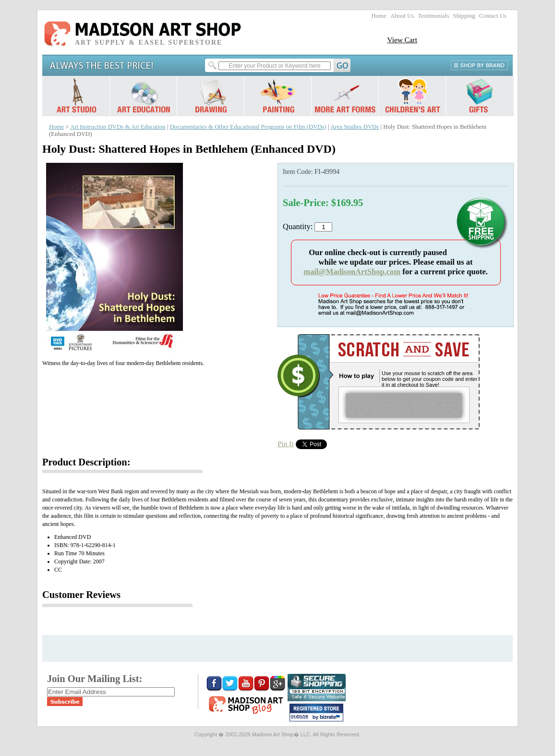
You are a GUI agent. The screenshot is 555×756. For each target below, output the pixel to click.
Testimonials (433, 16)
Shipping (464, 16)
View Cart (402, 40)
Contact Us (493, 16)
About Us (402, 16)
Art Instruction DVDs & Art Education (118, 127)
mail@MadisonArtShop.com (352, 272)
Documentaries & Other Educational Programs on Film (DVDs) (248, 127)
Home (379, 16)
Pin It (286, 444)
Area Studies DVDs (355, 127)
